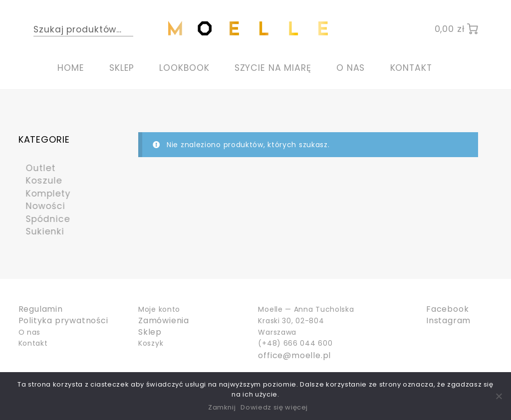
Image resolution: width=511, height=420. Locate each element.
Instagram (446, 321)
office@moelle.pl (290, 355)
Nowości (41, 206)
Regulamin (38, 309)
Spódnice (43, 219)
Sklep (122, 68)
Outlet (35, 168)
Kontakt (411, 68)
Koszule (39, 180)
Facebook (445, 309)
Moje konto (159, 309)
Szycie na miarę (273, 68)
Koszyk (151, 343)
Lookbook (184, 68)
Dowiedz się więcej (274, 407)
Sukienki (40, 231)
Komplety (43, 193)
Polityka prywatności (57, 321)
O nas (351, 68)
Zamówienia (161, 321)
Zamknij (222, 407)
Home (71, 68)
